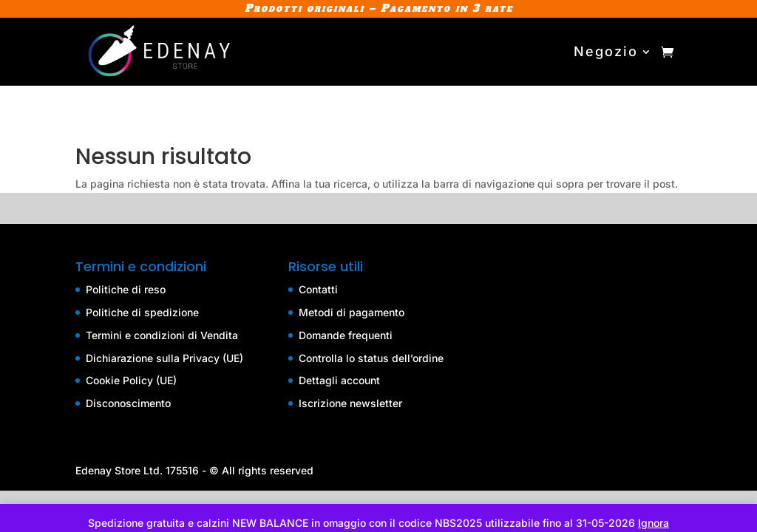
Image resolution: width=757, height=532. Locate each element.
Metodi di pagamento (352, 312)
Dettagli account (339, 380)
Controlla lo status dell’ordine (371, 358)
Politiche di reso (126, 289)
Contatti (318, 289)
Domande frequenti (346, 335)
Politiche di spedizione (142, 312)
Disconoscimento (128, 403)
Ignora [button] (654, 523)
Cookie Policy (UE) (131, 380)
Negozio (606, 51)
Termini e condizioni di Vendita (162, 335)
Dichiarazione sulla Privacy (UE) (164, 358)
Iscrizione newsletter (350, 403)
